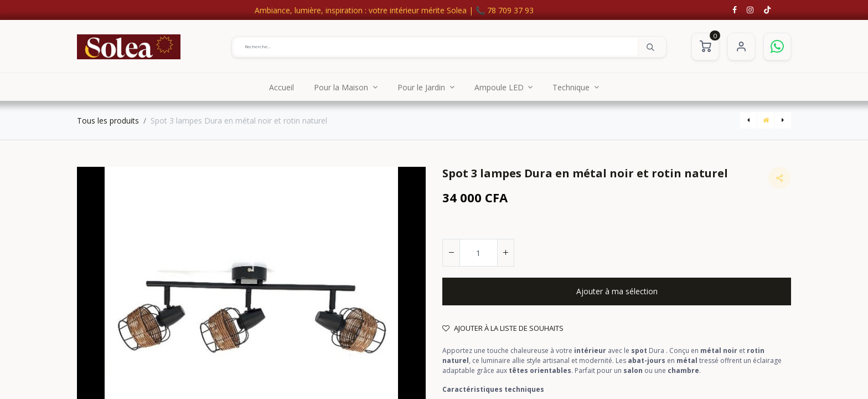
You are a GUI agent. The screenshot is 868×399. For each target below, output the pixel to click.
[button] (617, 291)
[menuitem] (281, 87)
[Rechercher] (650, 47)
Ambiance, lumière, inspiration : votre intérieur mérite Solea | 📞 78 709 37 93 (394, 10)
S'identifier (741, 47)
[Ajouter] (505, 253)
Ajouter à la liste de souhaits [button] (503, 328)
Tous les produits (108, 121)
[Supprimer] (451, 253)
